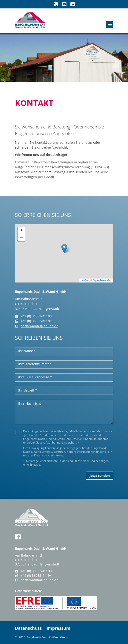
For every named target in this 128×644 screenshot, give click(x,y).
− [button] (21, 238)
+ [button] (21, 231)
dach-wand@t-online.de (37, 326)
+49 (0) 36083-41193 (33, 316)
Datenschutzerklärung (49, 455)
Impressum (59, 628)
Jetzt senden (100, 476)
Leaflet (85, 280)
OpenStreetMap (102, 280)
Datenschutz (28, 628)
